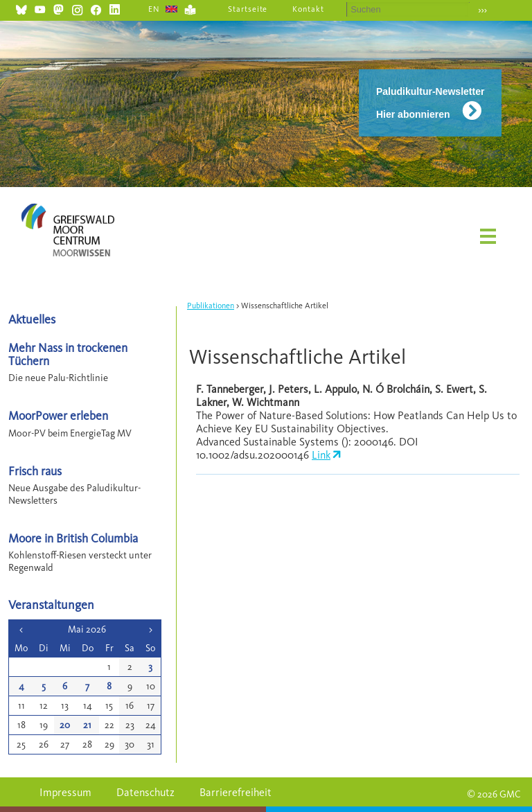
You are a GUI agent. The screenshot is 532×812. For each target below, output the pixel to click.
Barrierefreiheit (236, 792)
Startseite (248, 9)
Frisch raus (35, 471)
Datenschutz (145, 792)
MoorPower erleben (58, 415)
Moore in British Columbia (73, 538)
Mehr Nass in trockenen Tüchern (68, 354)
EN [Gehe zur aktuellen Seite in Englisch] (154, 9)
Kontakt (308, 9)
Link (321, 455)
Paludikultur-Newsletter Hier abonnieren (430, 103)
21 (87, 725)
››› (482, 10)
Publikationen (211, 306)
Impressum (65, 792)
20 (65, 725)
